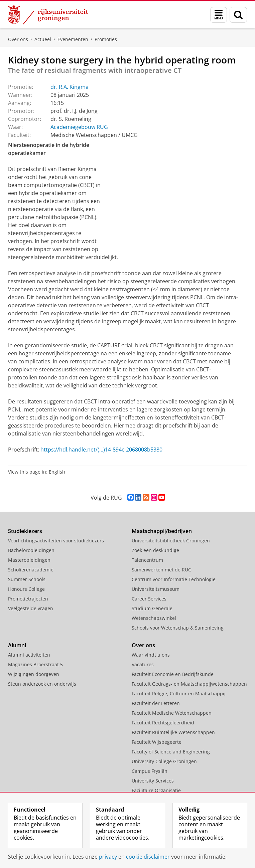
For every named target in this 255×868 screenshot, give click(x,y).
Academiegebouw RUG (79, 127)
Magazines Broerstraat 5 (35, 664)
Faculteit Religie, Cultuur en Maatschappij (179, 693)
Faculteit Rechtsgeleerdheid (163, 723)
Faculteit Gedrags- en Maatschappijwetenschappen (189, 684)
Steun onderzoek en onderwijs (42, 684)
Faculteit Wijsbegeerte (157, 742)
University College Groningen (164, 761)
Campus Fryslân (150, 771)
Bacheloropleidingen (31, 550)
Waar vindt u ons (151, 655)
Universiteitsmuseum (156, 589)
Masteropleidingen (29, 560)
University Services (153, 781)
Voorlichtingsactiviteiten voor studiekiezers (56, 541)
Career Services (149, 599)
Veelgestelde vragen (31, 608)
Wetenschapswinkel (154, 618)
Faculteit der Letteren (156, 703)
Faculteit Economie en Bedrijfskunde (173, 674)
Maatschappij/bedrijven (162, 531)
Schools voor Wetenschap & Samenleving (178, 628)
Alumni (17, 645)
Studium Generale (152, 608)
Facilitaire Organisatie (156, 790)
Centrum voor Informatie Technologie (174, 579)
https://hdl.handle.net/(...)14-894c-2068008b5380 (101, 450)
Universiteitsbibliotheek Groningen (171, 541)
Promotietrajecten (28, 599)
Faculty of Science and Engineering (171, 752)
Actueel (43, 39)
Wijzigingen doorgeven (34, 674)
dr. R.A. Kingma (70, 87)
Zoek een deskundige (155, 550)
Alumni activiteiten (29, 655)
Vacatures (143, 664)
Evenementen (73, 39)
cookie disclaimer (148, 857)
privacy (108, 857)
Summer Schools (27, 579)
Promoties (106, 39)
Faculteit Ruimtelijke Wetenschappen (173, 732)
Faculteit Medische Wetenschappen (172, 713)
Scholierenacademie (31, 570)
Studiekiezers (25, 531)
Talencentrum (147, 560)
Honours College (26, 589)
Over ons (18, 39)
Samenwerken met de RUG (162, 570)
